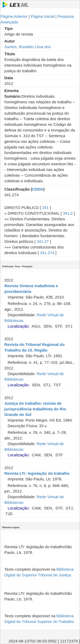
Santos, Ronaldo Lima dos (28, 47)
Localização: (19, 326)
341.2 (68, 213)
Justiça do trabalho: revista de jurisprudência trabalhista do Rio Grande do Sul (35, 409)
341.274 (47, 253)
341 (45, 208)
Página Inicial (43, 16)
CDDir (38, 189)
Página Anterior (14, 16)
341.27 (43, 241)
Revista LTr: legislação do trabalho (37, 473)
